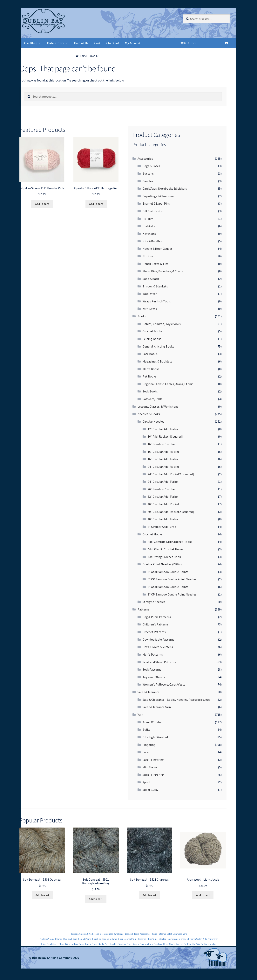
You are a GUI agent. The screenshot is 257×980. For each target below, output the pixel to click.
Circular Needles (153, 421)
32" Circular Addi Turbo (163, 497)
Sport (146, 782)
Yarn (140, 715)
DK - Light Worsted (155, 737)
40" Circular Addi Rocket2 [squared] (171, 512)
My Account (133, 43)
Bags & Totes (151, 166)
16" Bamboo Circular (161, 444)
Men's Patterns (153, 654)
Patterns (143, 609)
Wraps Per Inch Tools (157, 301)
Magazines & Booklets (157, 361)
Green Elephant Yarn (127, 939)
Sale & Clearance (149, 692)
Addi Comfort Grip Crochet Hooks (170, 542)
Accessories (145, 159)
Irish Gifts (149, 226)
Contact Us (81, 43)
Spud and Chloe (161, 944)
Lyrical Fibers (91, 944)
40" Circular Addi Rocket (163, 504)
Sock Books (150, 391)
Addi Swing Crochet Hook (164, 557)
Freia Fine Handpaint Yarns (105, 939)
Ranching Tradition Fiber (121, 944)
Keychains (149, 234)
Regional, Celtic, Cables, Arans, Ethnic (168, 384)
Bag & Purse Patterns (157, 617)
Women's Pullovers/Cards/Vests (164, 684)
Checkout (113, 43)
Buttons (148, 173)
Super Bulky (150, 790)
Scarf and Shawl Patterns (159, 662)
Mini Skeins (150, 767)
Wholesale (119, 934)
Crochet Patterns (154, 632)
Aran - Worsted (152, 722)
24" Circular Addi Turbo (163, 482)
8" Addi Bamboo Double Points (168, 587)
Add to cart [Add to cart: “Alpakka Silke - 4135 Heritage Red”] (96, 204)
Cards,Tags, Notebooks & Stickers (165, 188)
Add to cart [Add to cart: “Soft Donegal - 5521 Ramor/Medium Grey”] (96, 899)
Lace (146, 752)
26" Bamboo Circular (161, 489)
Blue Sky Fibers (70, 939)
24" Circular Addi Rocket (163, 467)
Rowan (136, 944)
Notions (148, 256)
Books (142, 316)
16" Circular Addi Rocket (163, 452)
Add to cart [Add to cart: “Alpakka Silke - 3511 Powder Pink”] (42, 204)
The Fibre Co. (189, 944)
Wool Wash (150, 294)
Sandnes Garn (146, 944)
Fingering (149, 745)
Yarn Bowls (150, 309)
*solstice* (45, 939)
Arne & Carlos (56, 939)
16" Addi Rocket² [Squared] (165, 436)
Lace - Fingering (153, 760)
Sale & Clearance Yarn (157, 707)
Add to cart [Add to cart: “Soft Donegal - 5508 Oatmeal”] (42, 895)
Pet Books (149, 376)
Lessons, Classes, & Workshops (158, 406)
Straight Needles (154, 602)
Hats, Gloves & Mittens (158, 647)
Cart (97, 43)
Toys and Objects (154, 677)
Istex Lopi (163, 939)
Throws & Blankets (155, 286)
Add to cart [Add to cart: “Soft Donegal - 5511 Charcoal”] (149, 895)
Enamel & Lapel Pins (156, 203)
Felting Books (152, 339)
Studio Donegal (176, 944)
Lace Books (150, 354)
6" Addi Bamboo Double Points (168, 572)
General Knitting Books (158, 346)
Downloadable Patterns (158, 639)
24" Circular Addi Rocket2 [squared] (171, 474)
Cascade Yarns (85, 939)
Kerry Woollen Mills (198, 939)
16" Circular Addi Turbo (163, 459)
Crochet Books (152, 331)
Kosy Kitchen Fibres (55, 944)
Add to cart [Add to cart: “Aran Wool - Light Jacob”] (203, 895)
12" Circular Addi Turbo (163, 429)
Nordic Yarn (104, 944)
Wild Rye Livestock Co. (206, 944)
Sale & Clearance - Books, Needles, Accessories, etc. (176, 700)
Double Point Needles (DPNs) (162, 564)
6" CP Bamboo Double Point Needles (172, 579)
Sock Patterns (152, 669)
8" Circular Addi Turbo (162, 527)
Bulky (146, 730)
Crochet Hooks (152, 534)
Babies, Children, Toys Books (162, 324)
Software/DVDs (152, 399)
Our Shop (31, 43)
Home (83, 56)
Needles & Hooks (149, 414)
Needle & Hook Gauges (158, 249)
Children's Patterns (156, 624)
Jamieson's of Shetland (179, 939)
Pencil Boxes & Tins (156, 264)
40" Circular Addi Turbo (163, 519)
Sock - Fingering (153, 775)
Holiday (148, 219)
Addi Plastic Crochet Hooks (166, 549)
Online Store (56, 43)
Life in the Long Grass (75, 944)
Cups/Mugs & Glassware (158, 196)
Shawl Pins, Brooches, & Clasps (163, 271)
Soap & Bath (151, 279)
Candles (148, 181)
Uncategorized (107, 934)
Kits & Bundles (152, 241)
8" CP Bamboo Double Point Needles (172, 594)
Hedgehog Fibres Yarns (147, 939)
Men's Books (151, 369)
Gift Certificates (153, 211)
